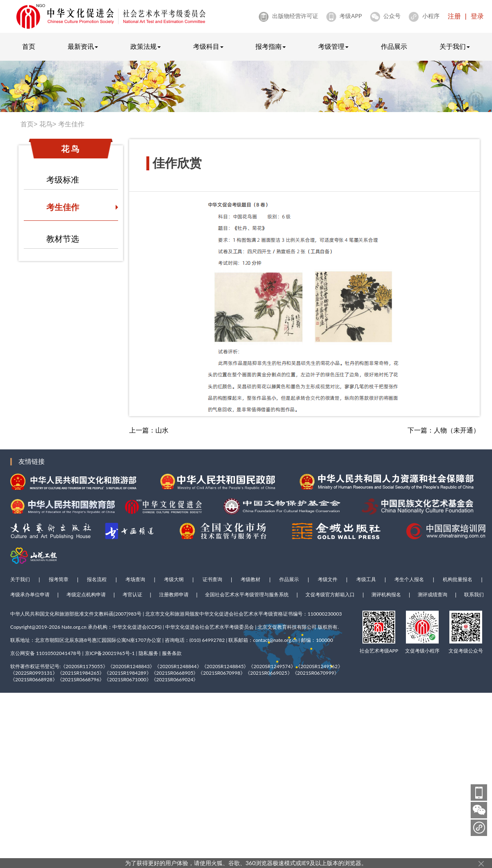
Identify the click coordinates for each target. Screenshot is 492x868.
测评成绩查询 (433, 595)
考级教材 (251, 579)
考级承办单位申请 (30, 595)
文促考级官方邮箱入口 (330, 595)
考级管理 (333, 47)
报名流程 (97, 579)
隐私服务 (148, 653)
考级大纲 (174, 579)
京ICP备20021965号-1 (110, 653)
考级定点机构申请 (86, 595)
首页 (29, 47)
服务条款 (172, 653)
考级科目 (208, 47)
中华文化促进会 (130, 627)
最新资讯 (83, 47)
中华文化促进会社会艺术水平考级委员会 (210, 627)
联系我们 (474, 595)
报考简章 (59, 579)
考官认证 (132, 595)
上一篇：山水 (149, 430)
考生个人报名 (409, 579)
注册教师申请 (174, 595)
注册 (454, 16)
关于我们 (455, 47)
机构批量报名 (458, 579)
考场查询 (135, 579)
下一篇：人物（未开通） (444, 430)
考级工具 (366, 579)
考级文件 (328, 579)
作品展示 (394, 47)
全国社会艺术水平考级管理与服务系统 (247, 595)
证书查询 (212, 579)
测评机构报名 (386, 595)
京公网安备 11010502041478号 (46, 653)
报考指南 (271, 47)
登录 (477, 16)
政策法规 (146, 47)
